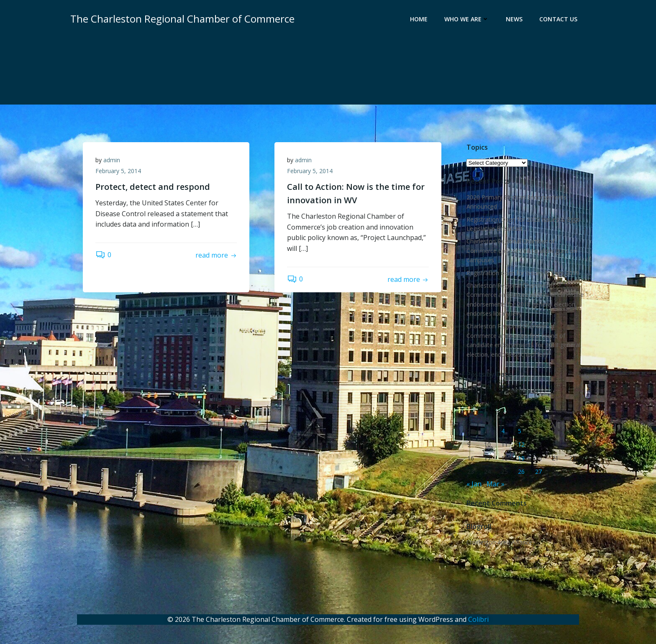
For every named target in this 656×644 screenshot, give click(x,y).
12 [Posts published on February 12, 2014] (521, 444)
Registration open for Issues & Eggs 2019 (523, 273)
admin (112, 160)
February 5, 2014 (118, 171)
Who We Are (467, 19)
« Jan (474, 484)
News (514, 19)
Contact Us (558, 19)
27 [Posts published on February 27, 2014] (538, 471)
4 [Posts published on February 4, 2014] (503, 431)
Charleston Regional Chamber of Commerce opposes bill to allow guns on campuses (522, 250)
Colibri (478, 619)
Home (419, 19)
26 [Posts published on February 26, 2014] (521, 471)
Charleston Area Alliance (499, 542)
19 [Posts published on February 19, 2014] (521, 458)
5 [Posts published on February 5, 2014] (520, 431)
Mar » (496, 484)
